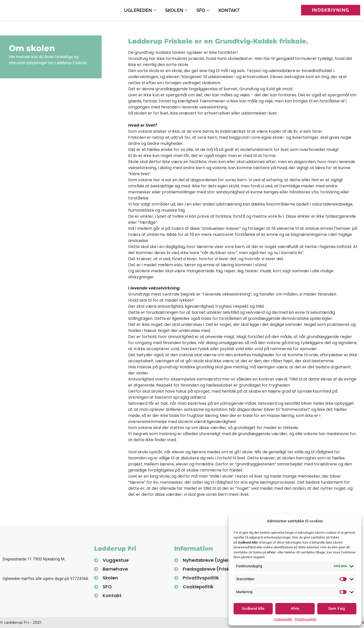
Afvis (295, 609)
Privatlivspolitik (305, 619)
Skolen (177, 10)
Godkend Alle (253, 609)
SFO (204, 10)
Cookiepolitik (283, 619)
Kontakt (229, 10)
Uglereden (141, 10)
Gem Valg (337, 609)
